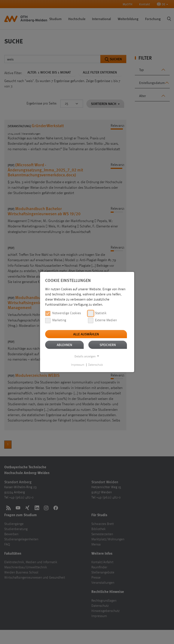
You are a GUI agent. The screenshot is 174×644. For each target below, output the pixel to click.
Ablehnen (64, 345)
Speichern (108, 345)
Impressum (78, 365)
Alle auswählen (86, 334)
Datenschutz (96, 365)
